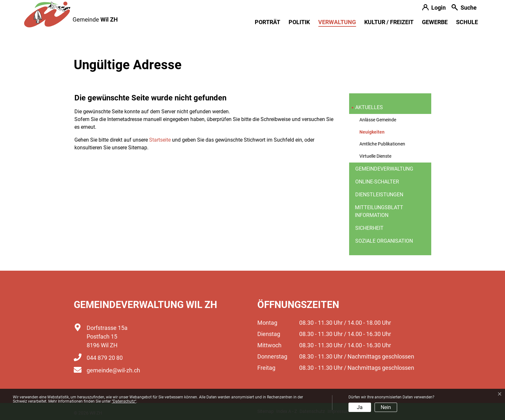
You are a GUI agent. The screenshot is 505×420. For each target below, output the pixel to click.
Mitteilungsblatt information (379, 211)
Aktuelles (369, 107)
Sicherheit (369, 228)
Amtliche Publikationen (382, 144)
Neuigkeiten (375, 134)
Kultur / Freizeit (389, 22)
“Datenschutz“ (124, 401)
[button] (464, 8)
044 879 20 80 (105, 358)
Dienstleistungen (379, 195)
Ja (360, 407)
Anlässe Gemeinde (378, 120)
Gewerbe (435, 22)
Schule (467, 22)
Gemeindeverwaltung (384, 169)
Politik (299, 22)
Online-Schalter (377, 182)
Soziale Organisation (384, 241)
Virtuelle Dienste (375, 156)
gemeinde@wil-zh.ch (113, 370)
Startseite (160, 140)
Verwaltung (337, 22)
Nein (386, 407)
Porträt (267, 22)
